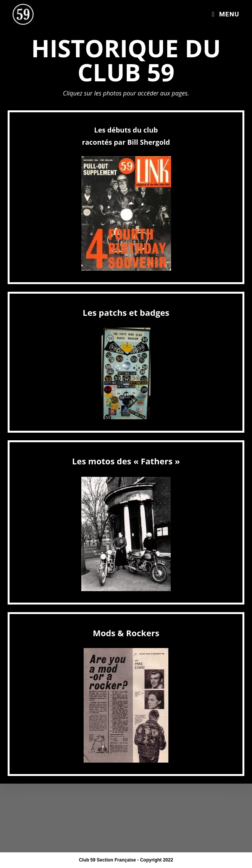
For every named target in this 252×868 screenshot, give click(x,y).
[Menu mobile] (226, 14)
